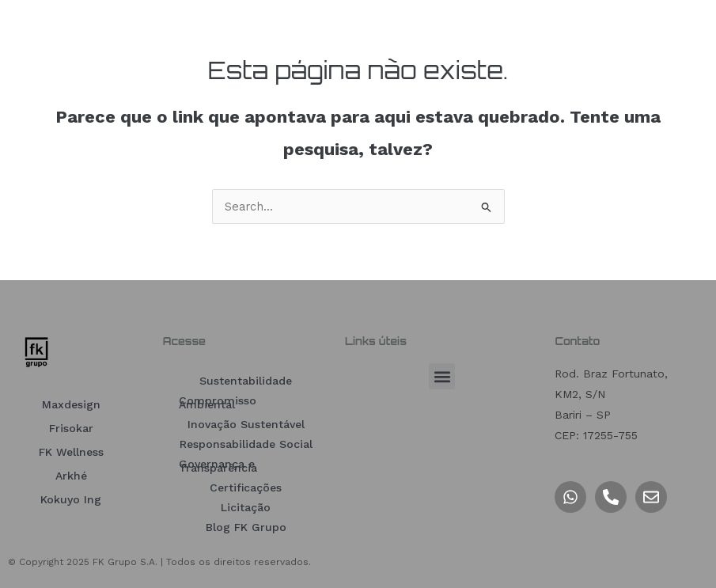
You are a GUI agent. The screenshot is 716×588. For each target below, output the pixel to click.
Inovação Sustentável (246, 424)
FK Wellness (71, 452)
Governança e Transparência (218, 466)
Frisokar (71, 428)
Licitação (246, 507)
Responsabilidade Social (246, 444)
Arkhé (71, 476)
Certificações (246, 487)
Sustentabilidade (246, 381)
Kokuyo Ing (71, 499)
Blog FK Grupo (246, 527)
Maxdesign (71, 404)
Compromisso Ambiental (218, 402)
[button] (442, 376)
